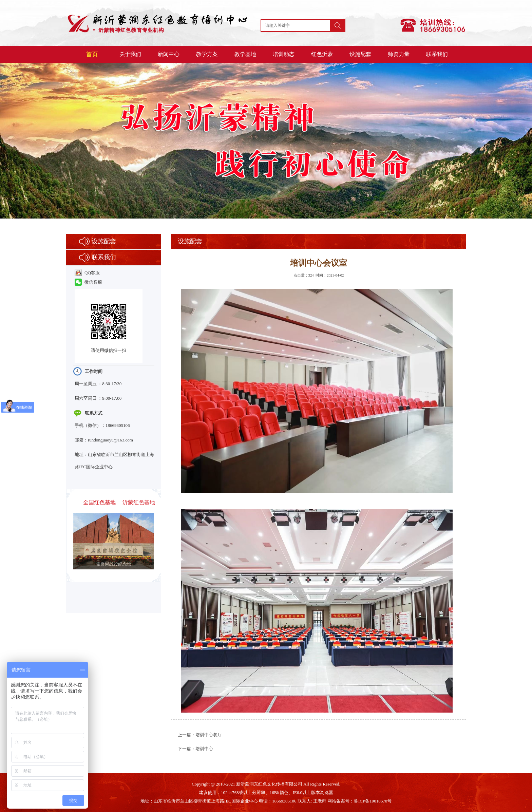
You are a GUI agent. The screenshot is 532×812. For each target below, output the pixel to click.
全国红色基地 (99, 502)
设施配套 (360, 54)
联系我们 (437, 54)
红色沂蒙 (322, 54)
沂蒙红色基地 (139, 502)
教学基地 (245, 54)
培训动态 (284, 54)
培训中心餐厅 (209, 735)
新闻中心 (169, 54)
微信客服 (88, 282)
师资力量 (399, 54)
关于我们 (130, 54)
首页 (92, 54)
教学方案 (207, 54)
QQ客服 (87, 273)
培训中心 (204, 749)
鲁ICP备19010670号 (373, 801)
